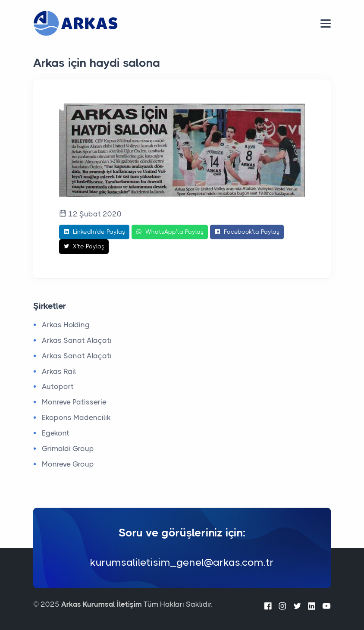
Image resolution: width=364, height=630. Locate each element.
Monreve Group (68, 464)
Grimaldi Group (68, 448)
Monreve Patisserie (74, 402)
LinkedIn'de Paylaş (94, 232)
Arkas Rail (59, 371)
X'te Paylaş (84, 247)
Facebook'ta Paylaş (247, 232)
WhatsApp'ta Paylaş (170, 232)
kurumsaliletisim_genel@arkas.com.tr (182, 562)
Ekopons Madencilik (76, 417)
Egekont (56, 433)
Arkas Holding (66, 325)
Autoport (58, 386)
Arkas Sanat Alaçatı (77, 340)
